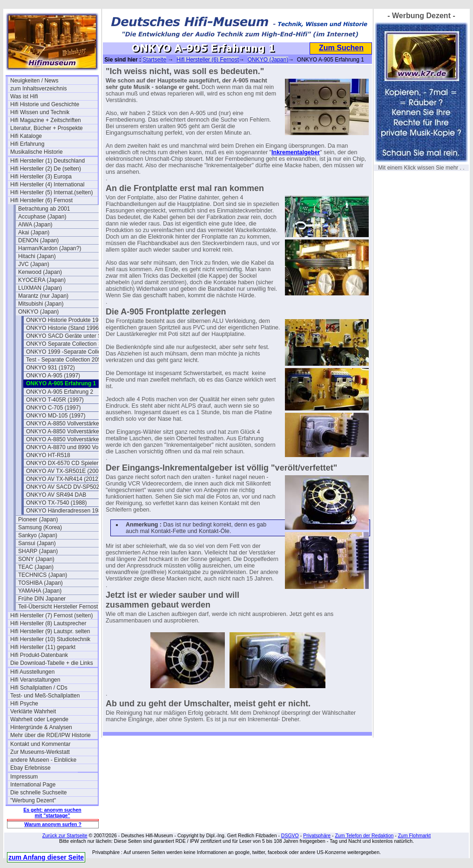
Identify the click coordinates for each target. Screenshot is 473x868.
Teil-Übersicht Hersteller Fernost (58, 607)
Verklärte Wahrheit (33, 711)
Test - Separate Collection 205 (64, 360)
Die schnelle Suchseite (38, 793)
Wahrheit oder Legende (39, 719)
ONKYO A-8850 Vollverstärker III (67, 439)
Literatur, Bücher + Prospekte (47, 128)
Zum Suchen (341, 48)
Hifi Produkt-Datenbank (39, 655)
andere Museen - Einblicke (43, 760)
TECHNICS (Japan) (43, 575)
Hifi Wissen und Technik (40, 112)
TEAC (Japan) (36, 567)
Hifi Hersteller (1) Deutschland (47, 161)
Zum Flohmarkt (415, 835)
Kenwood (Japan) (40, 272)
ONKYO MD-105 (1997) (56, 416)
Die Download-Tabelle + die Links (52, 663)
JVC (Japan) (34, 264)
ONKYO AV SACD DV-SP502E (64, 487)
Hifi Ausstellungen (32, 672)
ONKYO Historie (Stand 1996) (63, 328)
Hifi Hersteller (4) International (47, 185)
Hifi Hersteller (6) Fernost (41, 200)
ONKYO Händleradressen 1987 (65, 511)
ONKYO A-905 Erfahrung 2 (60, 392)
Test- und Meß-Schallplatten (45, 696)
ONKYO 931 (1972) (51, 368)
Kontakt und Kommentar (40, 744)
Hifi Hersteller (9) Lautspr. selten (50, 631)
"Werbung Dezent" (33, 800)
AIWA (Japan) (35, 225)
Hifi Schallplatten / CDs (39, 688)
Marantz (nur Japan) (43, 296)
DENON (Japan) (38, 240)
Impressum (24, 777)
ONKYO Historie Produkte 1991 (65, 320)
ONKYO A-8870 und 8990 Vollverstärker (70, 447)
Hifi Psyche (24, 704)
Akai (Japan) (34, 232)
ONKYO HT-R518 (48, 455)
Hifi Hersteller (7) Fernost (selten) (51, 615)
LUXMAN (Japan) (40, 288)
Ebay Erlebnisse (30, 768)
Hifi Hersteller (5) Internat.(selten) (51, 192)
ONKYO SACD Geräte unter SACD (70, 336)
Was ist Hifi (24, 96)
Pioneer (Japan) (38, 519)
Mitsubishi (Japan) (41, 304)
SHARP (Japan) (38, 551)
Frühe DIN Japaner (42, 599)
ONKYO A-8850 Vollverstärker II (66, 431)
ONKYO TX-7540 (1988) (57, 503)
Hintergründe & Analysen (41, 727)
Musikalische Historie (37, 152)
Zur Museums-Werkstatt (40, 752)
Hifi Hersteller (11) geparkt (43, 647)
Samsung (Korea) (40, 527)
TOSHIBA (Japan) (41, 583)
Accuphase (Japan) (42, 217)
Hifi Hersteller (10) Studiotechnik (50, 639)
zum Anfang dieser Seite (46, 857)
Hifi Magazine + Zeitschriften (46, 120)
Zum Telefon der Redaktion (364, 835)
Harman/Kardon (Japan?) (50, 248)
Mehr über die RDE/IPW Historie (51, 735)
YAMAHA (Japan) (40, 591)
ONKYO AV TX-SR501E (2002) (65, 471)
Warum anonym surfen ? (53, 824)
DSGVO (290, 835)
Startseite (154, 60)
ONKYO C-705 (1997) (53, 408)
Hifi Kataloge (26, 136)
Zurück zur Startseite (65, 835)
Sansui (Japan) (37, 543)
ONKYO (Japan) (38, 312)
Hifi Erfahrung (27, 144)
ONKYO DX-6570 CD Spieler (62, 463)
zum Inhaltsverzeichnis (38, 89)
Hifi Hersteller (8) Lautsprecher (48, 623)
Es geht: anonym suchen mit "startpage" (52, 813)
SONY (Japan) (36, 559)
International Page (33, 785)
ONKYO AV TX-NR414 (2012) (63, 479)
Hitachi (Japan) (37, 256)
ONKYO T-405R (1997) (55, 400)
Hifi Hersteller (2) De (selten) (46, 169)
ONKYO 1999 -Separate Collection (69, 352)
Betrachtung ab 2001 (44, 209)
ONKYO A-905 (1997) (53, 376)
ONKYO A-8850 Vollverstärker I (65, 424)
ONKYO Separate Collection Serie (69, 344)
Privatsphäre (317, 835)
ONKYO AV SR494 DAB (56, 495)
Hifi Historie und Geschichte (45, 104)
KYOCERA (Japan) (42, 280)
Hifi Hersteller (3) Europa (41, 177)
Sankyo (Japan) (38, 535)
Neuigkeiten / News (34, 81)
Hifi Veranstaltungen (35, 680)
